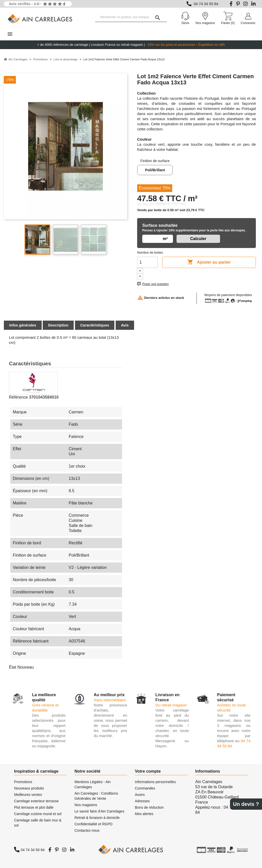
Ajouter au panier (209, 262)
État (13, 667)
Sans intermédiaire (110, 700)
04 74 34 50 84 (206, 4)
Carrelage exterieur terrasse (36, 801)
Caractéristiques (95, 325)
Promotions (23, 782)
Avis (125, 325)
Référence (18, 397)
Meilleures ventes (28, 795)
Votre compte (148, 771)
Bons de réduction (149, 807)
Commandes (145, 788)
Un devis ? (246, 804)
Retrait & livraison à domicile (97, 818)
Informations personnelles (155, 782)
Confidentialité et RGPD (94, 824)
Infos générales (23, 325)
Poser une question (155, 284)
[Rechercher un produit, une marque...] (131, 17)
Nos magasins (86, 805)
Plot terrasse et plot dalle (34, 807)
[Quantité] (147, 262)
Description (58, 325)
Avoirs (140, 795)
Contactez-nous (87, 830)
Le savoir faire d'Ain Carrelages (99, 811)
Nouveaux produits (29, 788)
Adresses (142, 801)
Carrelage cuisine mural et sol (38, 814)
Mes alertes (144, 814)
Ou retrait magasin (171, 705)
